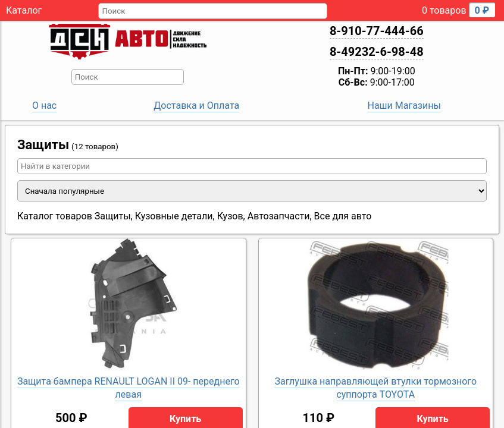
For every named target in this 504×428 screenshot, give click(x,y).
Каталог (24, 10)
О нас (44, 106)
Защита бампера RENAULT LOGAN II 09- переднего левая (129, 388)
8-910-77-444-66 (377, 31)
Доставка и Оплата (196, 106)
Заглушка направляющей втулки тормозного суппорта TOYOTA (375, 388)
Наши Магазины (404, 106)
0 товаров (458, 10)
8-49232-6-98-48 (377, 52)
